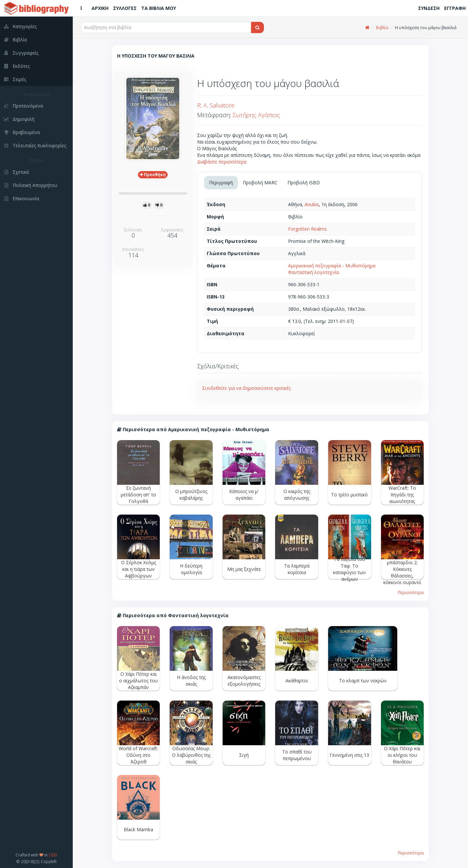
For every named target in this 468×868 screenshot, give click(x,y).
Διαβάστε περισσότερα (222, 162)
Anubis (312, 204)
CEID (53, 855)
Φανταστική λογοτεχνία (314, 272)
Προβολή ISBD (304, 183)
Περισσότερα (411, 592)
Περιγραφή (221, 183)
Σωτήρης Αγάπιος (256, 115)
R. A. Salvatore (216, 105)
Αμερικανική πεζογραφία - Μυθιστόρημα (332, 266)
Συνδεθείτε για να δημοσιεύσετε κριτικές (246, 388)
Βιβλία (382, 28)
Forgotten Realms (307, 229)
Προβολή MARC (260, 183)
